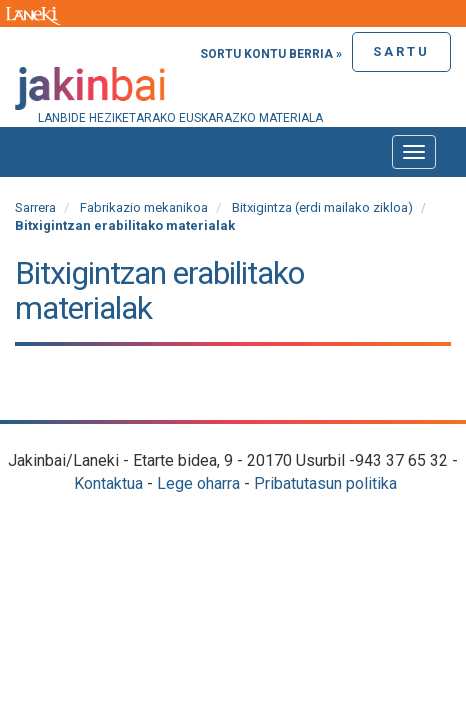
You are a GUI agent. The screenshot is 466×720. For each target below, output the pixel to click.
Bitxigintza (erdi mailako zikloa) (322, 207)
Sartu (401, 51)
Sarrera (35, 207)
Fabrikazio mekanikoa (144, 207)
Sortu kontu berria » (271, 54)
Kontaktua (108, 483)
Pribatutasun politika (325, 483)
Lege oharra (198, 483)
